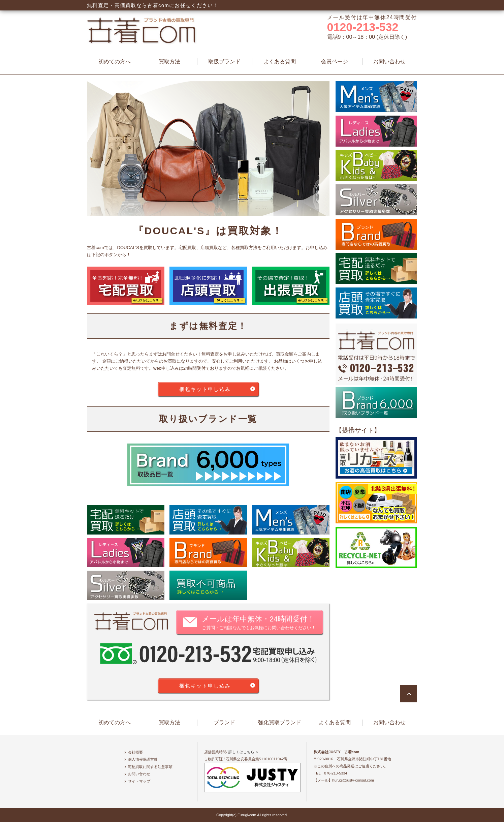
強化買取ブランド (280, 722)
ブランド (224, 722)
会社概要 (135, 752)
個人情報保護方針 (143, 759)
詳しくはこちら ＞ (244, 752)
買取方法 (169, 62)
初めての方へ (115, 62)
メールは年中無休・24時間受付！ (259, 623)
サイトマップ (139, 781)
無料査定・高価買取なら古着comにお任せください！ (153, 5)
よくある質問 (280, 62)
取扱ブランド (224, 62)
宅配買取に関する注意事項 (150, 767)
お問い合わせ (389, 62)
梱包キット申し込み (205, 389)
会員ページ (335, 62)
